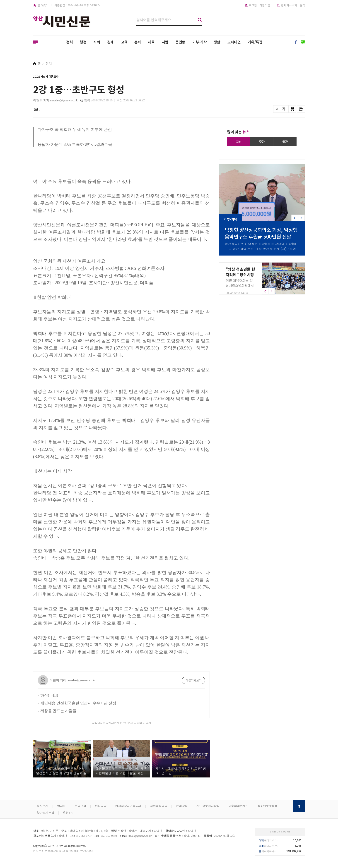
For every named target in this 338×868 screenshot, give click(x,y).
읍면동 (180, 42)
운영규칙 (80, 806)
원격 (302, 5)
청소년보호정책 (267, 806)
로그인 (253, 5)
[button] (301, 218)
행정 (83, 42)
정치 (70, 42)
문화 (138, 42)
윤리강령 (182, 806)
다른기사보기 (194, 680)
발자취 (61, 806)
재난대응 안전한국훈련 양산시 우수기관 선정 (78, 703)
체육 (151, 42)
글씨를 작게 (277, 109)
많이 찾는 (238, 132)
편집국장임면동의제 (128, 806)
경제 (111, 42)
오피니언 (234, 42)
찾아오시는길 (45, 813)
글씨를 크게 (284, 109)
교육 (124, 42)
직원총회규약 (159, 806)
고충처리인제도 (238, 806)
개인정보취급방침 (208, 806)
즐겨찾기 (43, 5)
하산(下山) (49, 695)
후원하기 (69, 813)
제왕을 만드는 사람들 (58, 711)
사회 (97, 42)
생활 (217, 42)
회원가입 (265, 5)
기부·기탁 (200, 42)
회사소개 (42, 806)
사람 (165, 42)
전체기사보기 (289, 5)
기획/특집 (255, 42)
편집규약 (101, 806)
